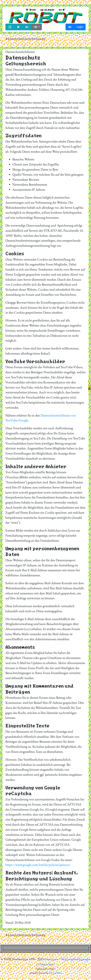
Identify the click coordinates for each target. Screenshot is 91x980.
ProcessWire (55, 973)
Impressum (51, 959)
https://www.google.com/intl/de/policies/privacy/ (38, 865)
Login (80, 27)
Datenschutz (47, 964)
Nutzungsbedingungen (76, 959)
